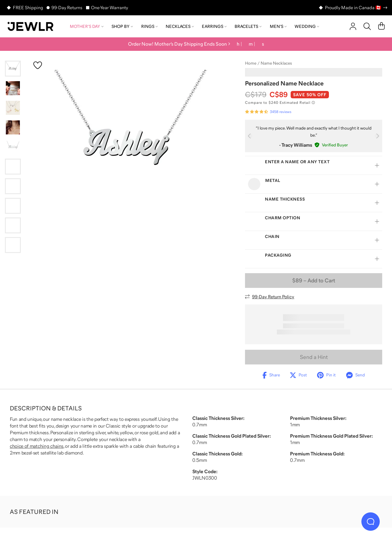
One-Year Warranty (109, 8)
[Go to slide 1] (13, 69)
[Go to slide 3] (13, 108)
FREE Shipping (28, 8)
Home (251, 63)
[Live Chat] (371, 522)
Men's (278, 26)
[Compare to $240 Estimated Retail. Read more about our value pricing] (280, 103)
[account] (353, 26)
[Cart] (381, 26)
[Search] (367, 26)
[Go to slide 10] (13, 245)
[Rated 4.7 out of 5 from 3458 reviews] (268, 112)
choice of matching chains (37, 446)
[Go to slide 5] (13, 147)
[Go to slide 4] (13, 127)
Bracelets (248, 26)
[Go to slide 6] (13, 167)
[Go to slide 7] (13, 186)
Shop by (122, 26)
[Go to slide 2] (13, 88)
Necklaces (180, 26)
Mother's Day (87, 26)
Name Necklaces (276, 63)
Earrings (214, 26)
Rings (149, 26)
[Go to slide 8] (13, 206)
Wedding (307, 26)
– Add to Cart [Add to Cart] (314, 281)
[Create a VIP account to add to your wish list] (38, 65)
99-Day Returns (67, 8)
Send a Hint (314, 357)
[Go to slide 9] (13, 225)
